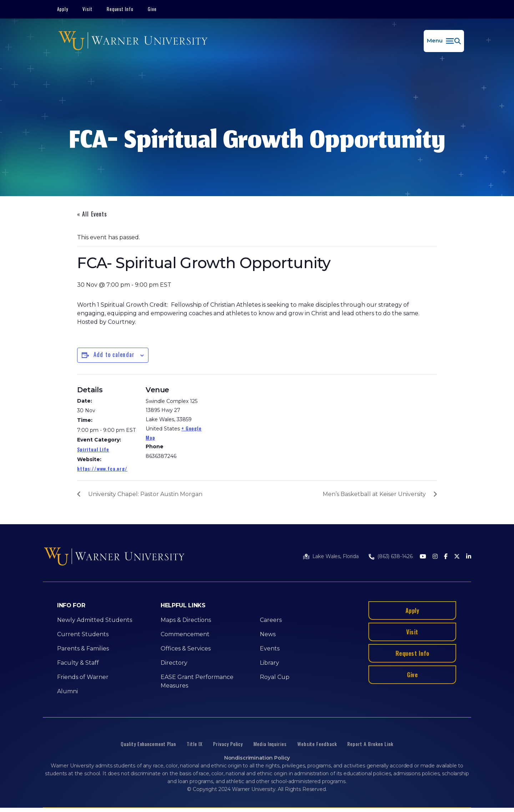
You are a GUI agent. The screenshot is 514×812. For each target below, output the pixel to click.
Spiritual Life (93, 449)
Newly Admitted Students (95, 620)
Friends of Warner (83, 677)
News (268, 634)
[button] (444, 41)
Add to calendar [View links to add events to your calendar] (114, 354)
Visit (87, 9)
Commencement (185, 634)
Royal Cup (275, 677)
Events (270, 648)
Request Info (120, 9)
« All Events (92, 214)
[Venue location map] (252, 423)
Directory (174, 663)
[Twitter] (457, 557)
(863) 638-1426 (395, 556)
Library (269, 663)
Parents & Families (83, 648)
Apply (63, 9)
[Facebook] (446, 557)
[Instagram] (435, 557)
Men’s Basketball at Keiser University (374, 494)
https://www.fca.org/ (102, 468)
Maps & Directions (186, 620)
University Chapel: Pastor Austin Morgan (145, 494)
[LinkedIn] (469, 557)
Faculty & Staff (78, 663)
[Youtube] (423, 557)
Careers (271, 620)
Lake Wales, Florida (336, 556)
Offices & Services (186, 648)
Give (152, 9)
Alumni (67, 691)
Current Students (83, 634)
